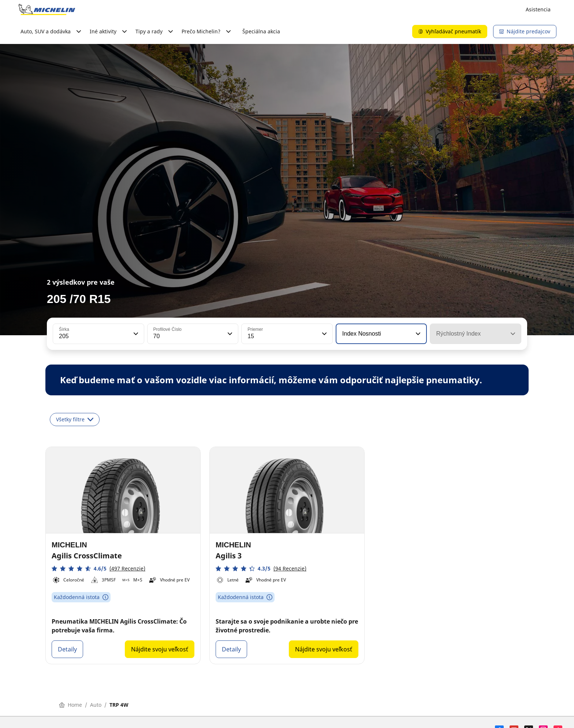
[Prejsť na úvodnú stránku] (47, 10)
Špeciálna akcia (261, 31)
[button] (135, 334)
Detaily (67, 649)
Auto (96, 705)
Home (70, 705)
